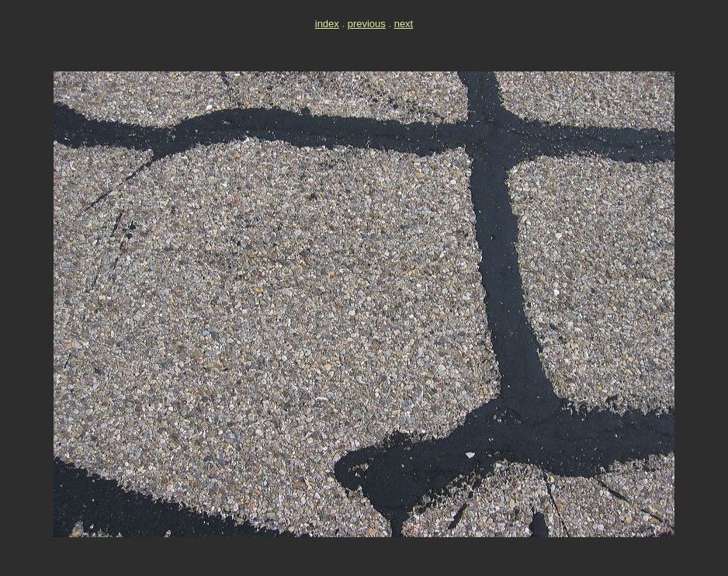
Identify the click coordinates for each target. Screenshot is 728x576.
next (404, 24)
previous (367, 24)
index (327, 24)
